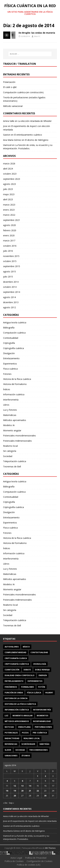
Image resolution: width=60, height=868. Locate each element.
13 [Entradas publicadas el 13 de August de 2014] (22, 786)
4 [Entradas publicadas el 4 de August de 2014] (7, 781)
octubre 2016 (10, 246)
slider (8, 750)
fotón (42, 687)
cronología (40, 664)
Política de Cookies (14, 861)
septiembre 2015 (12, 266)
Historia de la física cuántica (17, 379)
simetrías (44, 744)
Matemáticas (10, 415)
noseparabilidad (42, 721)
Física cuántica (10, 369)
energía (43, 675)
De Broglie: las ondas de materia (37, 33)
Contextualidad (11, 338)
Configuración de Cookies (40, 861)
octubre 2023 (10, 174)
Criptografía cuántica (13, 348)
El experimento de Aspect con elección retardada (34, 821)
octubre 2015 (10, 261)
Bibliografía (9, 328)
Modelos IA (9, 425)
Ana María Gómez (12, 140)
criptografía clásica (16, 658)
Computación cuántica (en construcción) (23, 92)
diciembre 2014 (11, 282)
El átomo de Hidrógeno (37, 140)
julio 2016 (8, 251)
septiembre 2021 (12, 220)
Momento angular (12, 430)
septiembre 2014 (12, 292)
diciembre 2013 (11, 302)
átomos (26, 756)
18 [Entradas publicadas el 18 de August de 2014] (7, 791)
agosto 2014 (9, 297)
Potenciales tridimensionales (17, 441)
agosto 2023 (9, 184)
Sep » (11, 803)
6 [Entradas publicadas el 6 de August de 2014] (22, 781)
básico (26, 647)
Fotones (7, 374)
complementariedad (16, 652)
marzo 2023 (9, 205)
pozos (25, 733)
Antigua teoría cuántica (15, 322)
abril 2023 (8, 199)
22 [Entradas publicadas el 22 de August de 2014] (38, 791)
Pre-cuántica (40, 733)
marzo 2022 (9, 215)
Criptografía (9, 343)
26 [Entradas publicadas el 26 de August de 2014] (15, 796)
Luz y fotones (10, 410)
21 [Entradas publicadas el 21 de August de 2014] (30, 791)
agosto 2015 (9, 271)
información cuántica (17, 710)
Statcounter (6, 853)
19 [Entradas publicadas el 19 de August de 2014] (15, 791)
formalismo (28, 687)
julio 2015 (8, 277)
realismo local (32, 738)
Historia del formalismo (15, 384)
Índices (7, 389)
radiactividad (12, 738)
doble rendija (42, 670)
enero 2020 (9, 235)
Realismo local (10, 446)
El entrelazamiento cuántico (28, 135)
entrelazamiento (14, 681)
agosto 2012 (9, 307)
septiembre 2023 (12, 179)
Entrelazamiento (11, 358)
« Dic (5, 803)
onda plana (24, 727)
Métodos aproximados (15, 420)
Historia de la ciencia (16, 698)
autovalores (12, 647)
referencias (11, 744)
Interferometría (11, 400)
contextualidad (39, 652)
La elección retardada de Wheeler (35, 121)
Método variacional (13, 106)
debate (27, 670)
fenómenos (11, 687)
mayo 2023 (9, 194)
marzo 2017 (9, 241)
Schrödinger (28, 744)
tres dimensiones (38, 750)
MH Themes (50, 848)
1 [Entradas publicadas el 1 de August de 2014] (38, 776)
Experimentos (10, 364)
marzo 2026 (9, 164)
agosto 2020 (9, 225)
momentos (42, 716)
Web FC (37, 36)
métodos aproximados (17, 721)
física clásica (34, 693)
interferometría (42, 710)
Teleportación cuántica (15, 461)
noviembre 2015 (11, 256)
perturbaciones (43, 727)
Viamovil (7, 145)
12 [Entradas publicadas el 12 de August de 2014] (15, 786)
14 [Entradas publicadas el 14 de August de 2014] (30, 786)
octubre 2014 (10, 287)
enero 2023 (9, 210)
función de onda (14, 693)
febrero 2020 (10, 230)
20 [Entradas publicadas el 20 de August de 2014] (22, 791)
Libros (6, 405)
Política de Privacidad (36, 858)
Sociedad (8, 456)
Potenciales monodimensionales (19, 436)
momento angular (23, 716)
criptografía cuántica (17, 664)
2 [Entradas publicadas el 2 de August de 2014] (45, 776)
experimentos (35, 681)
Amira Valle (9, 121)
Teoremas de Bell (12, 467)
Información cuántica (14, 394)
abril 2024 (8, 169)
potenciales (11, 733)
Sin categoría (10, 451)
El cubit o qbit (10, 87)
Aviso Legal (16, 858)
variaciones (11, 756)
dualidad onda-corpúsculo (20, 675)
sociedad (20, 750)
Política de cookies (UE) (29, 865)
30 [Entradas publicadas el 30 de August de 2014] (45, 796)
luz (7, 716)
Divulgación (9, 353)
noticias (9, 727)
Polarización (9, 82)
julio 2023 (8, 189)
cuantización (12, 670)
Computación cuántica (14, 333)
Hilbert (49, 693)
